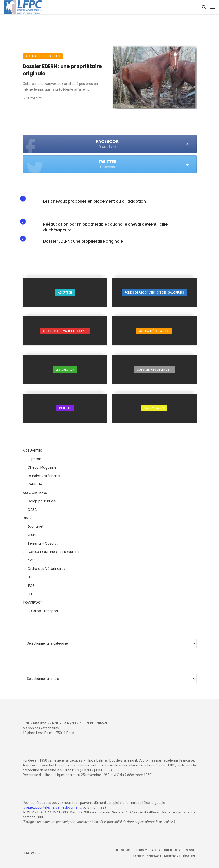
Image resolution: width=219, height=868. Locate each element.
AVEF (31, 560)
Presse (189, 850)
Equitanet (36, 526)
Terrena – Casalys (43, 543)
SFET (31, 594)
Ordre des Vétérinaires (46, 569)
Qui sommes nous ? (131, 850)
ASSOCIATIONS (35, 493)
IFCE (31, 586)
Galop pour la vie (42, 501)
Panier (138, 856)
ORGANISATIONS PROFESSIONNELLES (52, 552)
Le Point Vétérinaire (44, 476)
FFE (30, 577)
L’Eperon (34, 459)
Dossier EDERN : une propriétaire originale (62, 70)
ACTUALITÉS (32, 451)
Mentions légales (180, 856)
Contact (154, 856)
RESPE (32, 535)
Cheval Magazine (42, 467)
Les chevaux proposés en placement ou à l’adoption (95, 201)
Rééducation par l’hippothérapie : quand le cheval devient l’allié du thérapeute (105, 227)
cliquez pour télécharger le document (52, 807)
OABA (32, 510)
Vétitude (35, 484)
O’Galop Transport (43, 611)
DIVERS (28, 518)
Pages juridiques (165, 850)
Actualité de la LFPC (43, 56)
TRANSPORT (32, 602)
